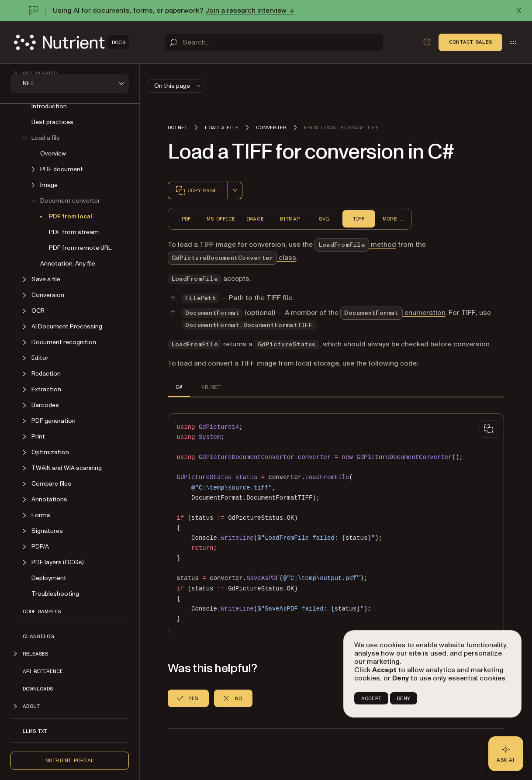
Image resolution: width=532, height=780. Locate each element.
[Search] (274, 42)
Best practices (52, 122)
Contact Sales (470, 42)
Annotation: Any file (68, 264)
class (232, 258)
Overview (53, 154)
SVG (324, 219)
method (355, 245)
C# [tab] (179, 387)
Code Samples (42, 611)
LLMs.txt (35, 731)
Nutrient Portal (70, 760)
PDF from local (71, 216)
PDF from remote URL (80, 248)
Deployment (49, 578)
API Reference (43, 671)
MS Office (221, 219)
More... (393, 219)
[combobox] (235, 190)
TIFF (359, 219)
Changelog (38, 636)
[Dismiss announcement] (519, 10)
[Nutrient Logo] (71, 42)
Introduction (49, 106)
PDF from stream (74, 232)
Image (255, 219)
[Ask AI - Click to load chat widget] (506, 754)
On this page (178, 86)
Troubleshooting (55, 594)
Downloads (38, 689)
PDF (187, 219)
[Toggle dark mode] (427, 42)
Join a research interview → (249, 10)
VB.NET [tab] (211, 387)
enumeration (393, 313)
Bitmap (290, 219)
